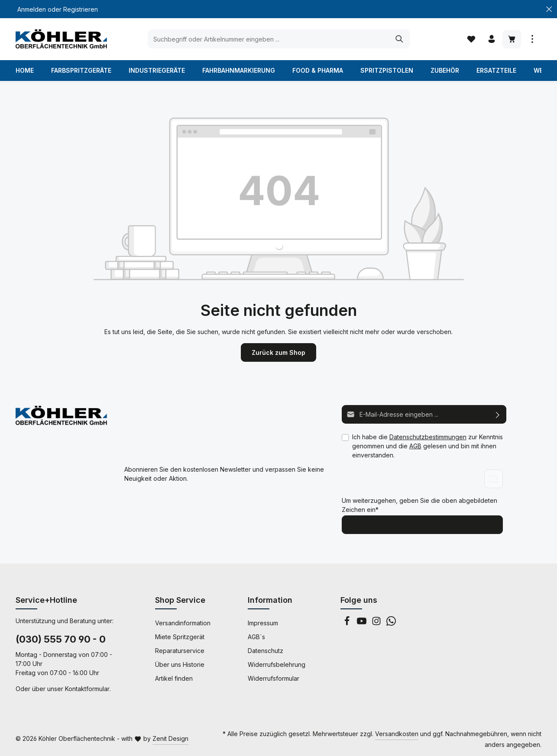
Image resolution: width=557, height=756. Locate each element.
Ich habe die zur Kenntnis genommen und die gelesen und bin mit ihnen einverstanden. (427, 446)
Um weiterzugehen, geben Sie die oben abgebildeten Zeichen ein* (419, 505)
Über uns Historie (180, 664)
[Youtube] (363, 623)
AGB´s (256, 637)
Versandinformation (183, 623)
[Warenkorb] (512, 39)
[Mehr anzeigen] (532, 39)
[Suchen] (400, 39)
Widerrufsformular (274, 678)
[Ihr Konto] (491, 39)
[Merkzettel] (471, 39)
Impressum (263, 623)
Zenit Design (170, 738)
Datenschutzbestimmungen (428, 437)
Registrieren (81, 9)
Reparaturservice (180, 651)
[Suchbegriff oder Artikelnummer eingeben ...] (269, 39)
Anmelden (32, 9)
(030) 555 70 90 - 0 (61, 639)
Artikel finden (174, 678)
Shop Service (180, 600)
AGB (415, 446)
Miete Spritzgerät (180, 637)
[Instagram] (377, 623)
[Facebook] (348, 623)
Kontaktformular (87, 689)
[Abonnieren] (498, 414)
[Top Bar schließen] (549, 9)
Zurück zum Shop (278, 352)
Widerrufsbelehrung (277, 664)
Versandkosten (397, 734)
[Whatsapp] (391, 623)
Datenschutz (266, 651)
